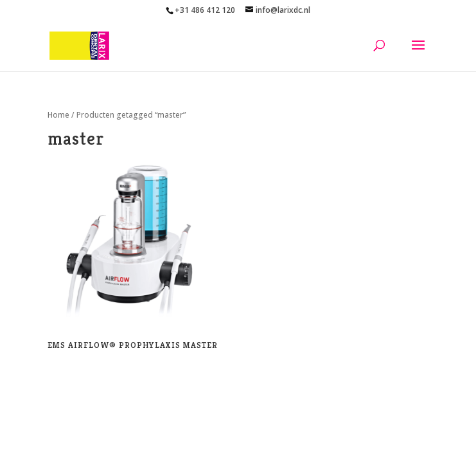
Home (58, 115)
